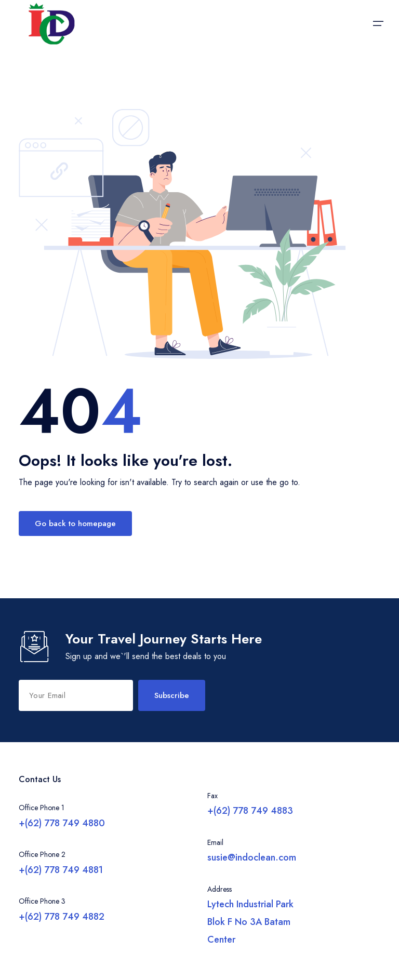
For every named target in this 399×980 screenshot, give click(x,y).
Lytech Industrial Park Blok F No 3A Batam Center (250, 922)
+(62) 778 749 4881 (61, 870)
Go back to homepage (75, 523)
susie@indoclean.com (252, 857)
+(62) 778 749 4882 (62, 917)
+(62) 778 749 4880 (62, 823)
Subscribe (172, 695)
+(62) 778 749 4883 (250, 811)
